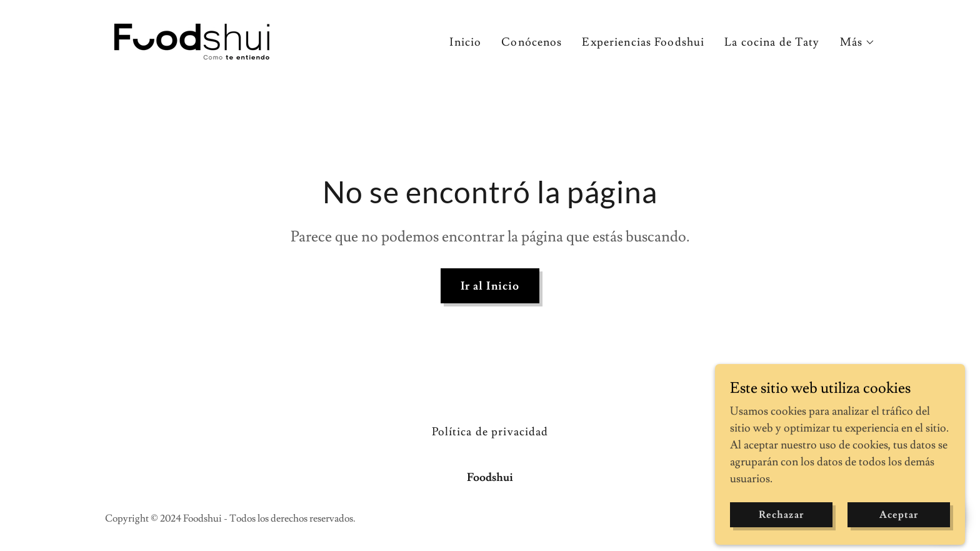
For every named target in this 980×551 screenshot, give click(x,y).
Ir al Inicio (490, 286)
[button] (857, 43)
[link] (193, 38)
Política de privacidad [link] (490, 432)
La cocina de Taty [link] (772, 42)
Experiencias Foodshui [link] (643, 42)
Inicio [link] (465, 42)
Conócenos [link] (532, 42)
